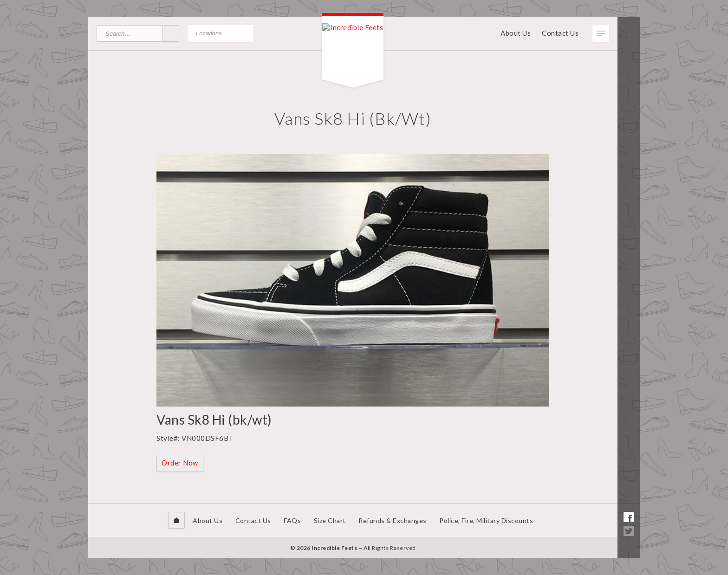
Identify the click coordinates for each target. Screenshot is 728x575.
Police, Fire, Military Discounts (486, 520)
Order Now (180, 463)
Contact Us (560, 33)
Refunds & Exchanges (393, 520)
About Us (516, 33)
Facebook (629, 517)
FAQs (292, 520)
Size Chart (330, 520)
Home (176, 520)
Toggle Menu (601, 33)
